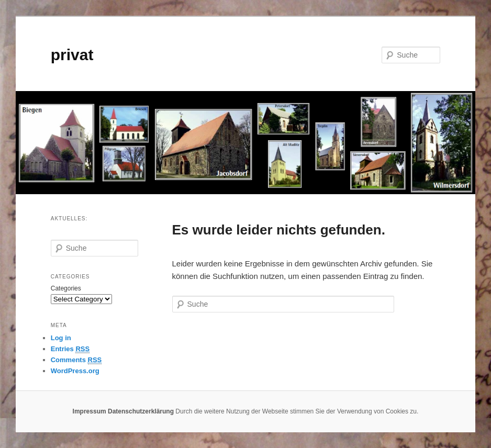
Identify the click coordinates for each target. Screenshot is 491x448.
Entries (70, 349)
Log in (61, 338)
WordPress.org (75, 371)
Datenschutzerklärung (141, 411)
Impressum (90, 411)
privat (72, 55)
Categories (66, 288)
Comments (76, 360)
